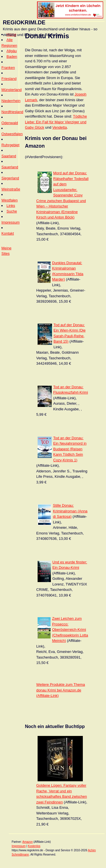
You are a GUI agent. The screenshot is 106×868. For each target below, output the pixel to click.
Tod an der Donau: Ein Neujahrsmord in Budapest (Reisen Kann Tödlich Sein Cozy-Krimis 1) (70, 449)
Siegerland (10, 178)
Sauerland (10, 167)
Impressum (10, 222)
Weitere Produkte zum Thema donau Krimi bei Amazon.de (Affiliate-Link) (60, 690)
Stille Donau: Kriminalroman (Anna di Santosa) (70, 511)
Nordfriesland (12, 112)
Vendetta (60, 127)
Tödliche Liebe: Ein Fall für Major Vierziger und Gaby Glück (56, 122)
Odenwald (10, 123)
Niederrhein (11, 101)
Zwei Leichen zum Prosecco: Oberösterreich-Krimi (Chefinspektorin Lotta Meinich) (70, 630)
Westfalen (10, 200)
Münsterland (12, 90)
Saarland (9, 156)
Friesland (9, 79)
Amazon (28, 842)
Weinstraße (11, 189)
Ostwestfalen (12, 134)
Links (11, 206)
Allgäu (12, 51)
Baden (12, 57)
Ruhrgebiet (10, 145)
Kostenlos (34, 846)
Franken (8, 68)
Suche (12, 211)
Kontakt (8, 233)
